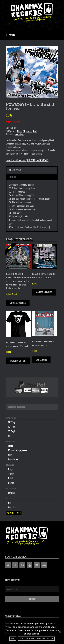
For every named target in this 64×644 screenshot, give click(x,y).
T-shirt (11, 474)
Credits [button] (13, 177)
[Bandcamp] (8, 565)
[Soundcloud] (44, 565)
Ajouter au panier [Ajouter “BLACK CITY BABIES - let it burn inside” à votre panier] (44, 292)
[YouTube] (30, 565)
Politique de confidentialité (36, 639)
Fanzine (11, 493)
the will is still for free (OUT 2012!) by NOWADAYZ (27, 160)
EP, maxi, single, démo (17, 450)
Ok (13, 639)
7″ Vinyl (11, 431)
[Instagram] (22, 565)
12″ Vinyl (12, 422)
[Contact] (37, 565)
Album (19, 131)
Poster (11, 483)
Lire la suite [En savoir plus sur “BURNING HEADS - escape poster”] (41, 360)
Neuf (35, 131)
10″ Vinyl (12, 427)
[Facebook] (15, 565)
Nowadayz (19, 134)
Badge (11, 469)
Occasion (12, 507)
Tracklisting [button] (15, 170)
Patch (11, 478)
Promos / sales (14, 513)
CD (24, 131)
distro (29, 131)
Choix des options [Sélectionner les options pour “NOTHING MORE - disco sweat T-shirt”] (18, 361)
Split (10, 455)
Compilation (13, 459)
